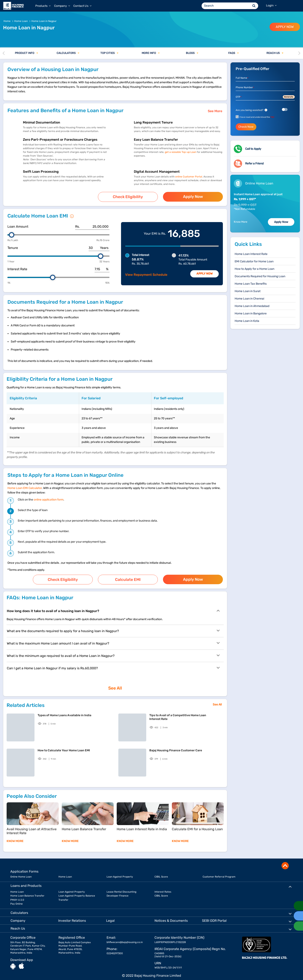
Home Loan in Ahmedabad (252, 306)
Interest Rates (163, 887)
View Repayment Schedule (146, 273)
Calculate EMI (128, 577)
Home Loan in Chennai (249, 299)
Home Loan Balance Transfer (27, 891)
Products (43, 6)
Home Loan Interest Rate (251, 254)
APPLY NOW (285, 27)
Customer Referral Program (219, 872)
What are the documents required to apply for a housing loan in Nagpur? (113, 628)
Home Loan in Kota (247, 321)
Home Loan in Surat (248, 291)
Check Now (246, 127)
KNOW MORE (15, 836)
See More (215, 111)
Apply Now (193, 196)
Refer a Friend (254, 164)
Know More (241, 222)
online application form (49, 498)
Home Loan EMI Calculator (25, 486)
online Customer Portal (189, 177)
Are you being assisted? (251, 110)
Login (271, 5)
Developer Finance (118, 891)
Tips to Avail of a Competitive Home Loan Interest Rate (178, 712)
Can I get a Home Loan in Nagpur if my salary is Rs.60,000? (113, 665)
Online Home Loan (21, 872)
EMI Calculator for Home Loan (254, 261)
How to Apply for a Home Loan (254, 269)
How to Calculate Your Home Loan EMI (64, 746)
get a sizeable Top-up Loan (181, 152)
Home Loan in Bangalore (251, 313)
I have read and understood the (257, 117)
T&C (272, 117)
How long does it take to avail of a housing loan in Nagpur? (113, 608)
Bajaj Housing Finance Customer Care (176, 746)
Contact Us (82, 6)
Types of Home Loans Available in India (64, 711)
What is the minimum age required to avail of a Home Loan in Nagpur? (113, 652)
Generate (289, 97)
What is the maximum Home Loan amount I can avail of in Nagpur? (113, 640)
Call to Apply (253, 149)
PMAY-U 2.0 (17, 895)
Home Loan (65, 872)
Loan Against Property (120, 872)
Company (62, 6)
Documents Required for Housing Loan (260, 276)
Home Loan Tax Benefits (251, 284)
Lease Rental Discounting (121, 887)
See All (115, 684)
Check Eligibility (128, 196)
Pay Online (17, 899)
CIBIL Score (161, 872)
